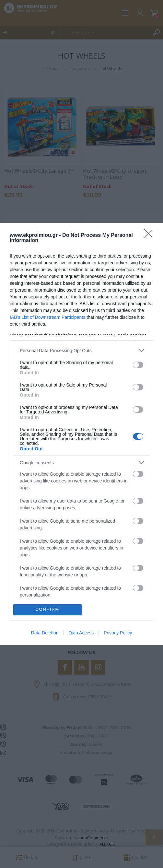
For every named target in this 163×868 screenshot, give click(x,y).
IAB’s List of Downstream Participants (47, 317)
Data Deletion (45, 633)
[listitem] (81, 350)
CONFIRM (47, 610)
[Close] (150, 236)
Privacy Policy (118, 633)
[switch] (138, 365)
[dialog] (81, 434)
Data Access (81, 633)
